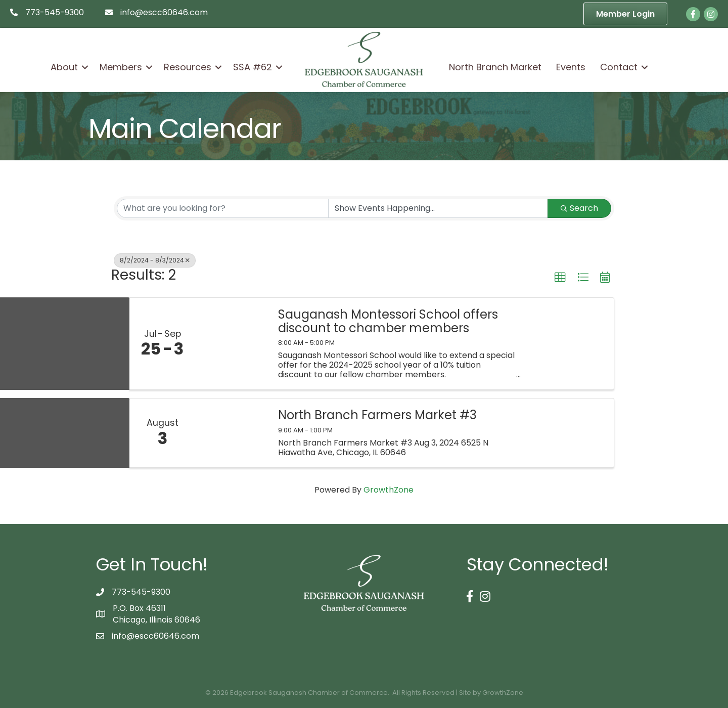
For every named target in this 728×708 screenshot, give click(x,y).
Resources (188, 67)
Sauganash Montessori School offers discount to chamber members (388, 321)
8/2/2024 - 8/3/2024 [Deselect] (155, 260)
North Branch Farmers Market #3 (377, 415)
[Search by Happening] (438, 208)
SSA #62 (253, 67)
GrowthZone (389, 490)
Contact (619, 67)
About (64, 67)
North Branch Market (495, 67)
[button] (560, 278)
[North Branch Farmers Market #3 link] (232, 433)
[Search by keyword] (223, 208)
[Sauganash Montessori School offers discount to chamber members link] (232, 344)
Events (571, 67)
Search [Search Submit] (579, 208)
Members (121, 67)
